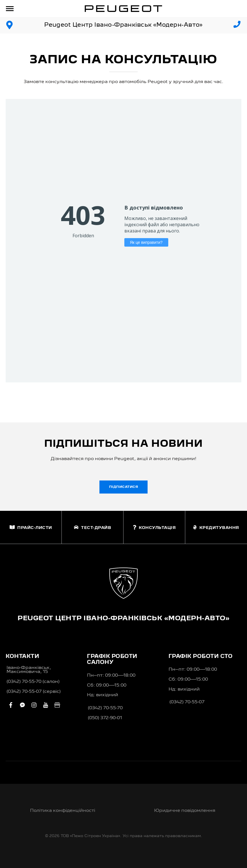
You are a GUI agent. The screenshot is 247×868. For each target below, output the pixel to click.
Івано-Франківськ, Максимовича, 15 (29, 670)
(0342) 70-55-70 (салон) (33, 682)
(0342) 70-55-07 (187, 702)
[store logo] (123, 9)
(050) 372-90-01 (105, 718)
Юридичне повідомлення (185, 811)
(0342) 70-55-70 (105, 708)
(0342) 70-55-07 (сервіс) (34, 692)
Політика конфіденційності (63, 811)
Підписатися (124, 487)
